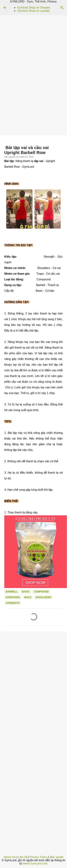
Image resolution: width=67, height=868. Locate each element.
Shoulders (43, 597)
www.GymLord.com (35, 863)
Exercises (13, 597)
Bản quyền (57, 857)
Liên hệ (23, 857)
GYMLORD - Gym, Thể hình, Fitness (33, 2)
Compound (41, 592)
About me (10, 857)
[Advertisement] (33, 100)
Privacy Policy (39, 857)
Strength (13, 603)
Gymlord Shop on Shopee (34, 8)
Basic (26, 592)
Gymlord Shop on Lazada (33, 11)
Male (28, 597)
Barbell (12, 592)
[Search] (62, 8)
